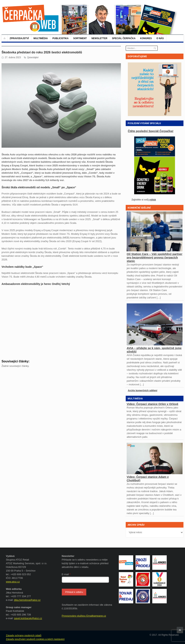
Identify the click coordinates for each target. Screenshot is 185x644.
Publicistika (60, 38)
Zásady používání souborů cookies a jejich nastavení (35, 639)
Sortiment (80, 38)
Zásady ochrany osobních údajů (24, 635)
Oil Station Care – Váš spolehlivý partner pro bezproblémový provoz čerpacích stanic (154, 257)
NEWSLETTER (99, 38)
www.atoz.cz (13, 582)
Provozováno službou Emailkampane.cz (84, 616)
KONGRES (146, 38)
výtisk (153, 200)
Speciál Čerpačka (124, 38)
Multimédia (41, 38)
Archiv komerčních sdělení (143, 391)
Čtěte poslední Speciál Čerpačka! (151, 131)
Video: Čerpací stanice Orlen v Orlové (152, 404)
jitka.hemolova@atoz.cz (27, 600)
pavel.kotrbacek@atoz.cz (28, 618)
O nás (160, 38)
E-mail (66, 574)
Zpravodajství (19, 38)
